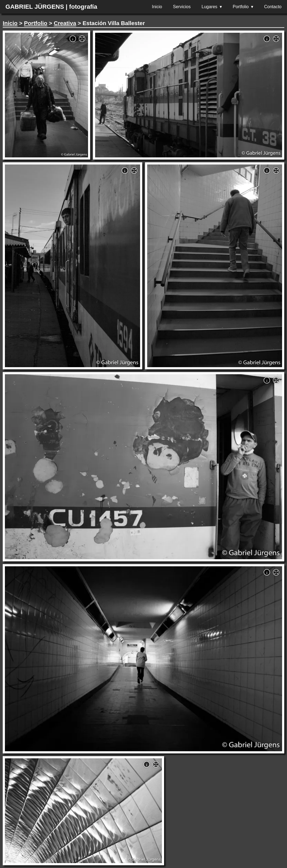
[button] (82, 39)
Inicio (157, 7)
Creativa (65, 23)
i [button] (73, 39)
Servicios (182, 7)
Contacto (273, 7)
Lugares (210, 7)
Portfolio (241, 7)
